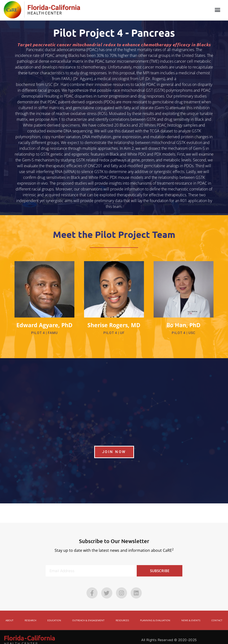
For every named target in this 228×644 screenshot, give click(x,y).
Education (54, 614)
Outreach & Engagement (88, 614)
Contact (217, 614)
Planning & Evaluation (155, 614)
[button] (217, 10)
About (10, 614)
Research (30, 614)
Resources (122, 614)
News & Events (191, 614)
